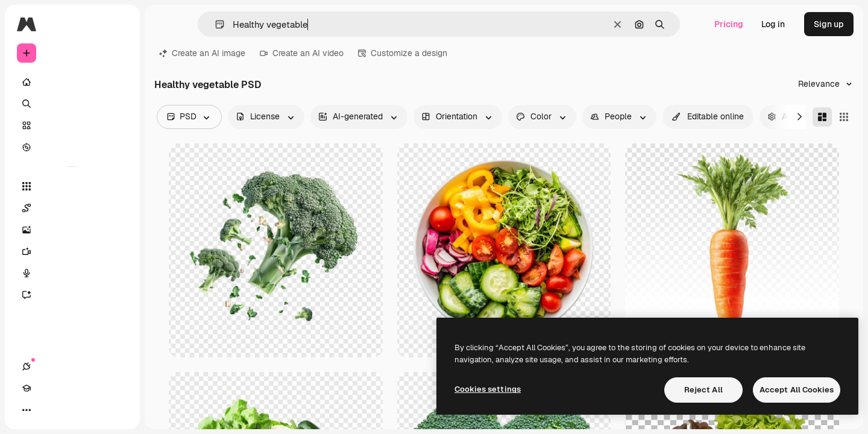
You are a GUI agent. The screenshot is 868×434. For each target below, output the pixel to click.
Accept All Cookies (797, 390)
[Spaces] (72, 208)
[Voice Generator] (72, 273)
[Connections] (27, 410)
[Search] (72, 104)
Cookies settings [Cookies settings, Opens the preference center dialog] (488, 389)
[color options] (542, 117)
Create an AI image (202, 53)
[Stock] (72, 125)
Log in (773, 24)
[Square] (844, 117)
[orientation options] (458, 117)
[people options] (619, 117)
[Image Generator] (72, 230)
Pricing (729, 24)
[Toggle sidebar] (118, 24)
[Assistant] (72, 295)
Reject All (703, 390)
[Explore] (72, 147)
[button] (215, 24)
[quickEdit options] (708, 117)
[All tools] (72, 186)
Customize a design (403, 53)
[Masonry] (822, 117)
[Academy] (48, 410)
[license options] (266, 117)
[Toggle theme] (70, 410)
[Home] (72, 82)
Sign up (829, 24)
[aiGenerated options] (359, 117)
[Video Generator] (72, 251)
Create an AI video (302, 53)
